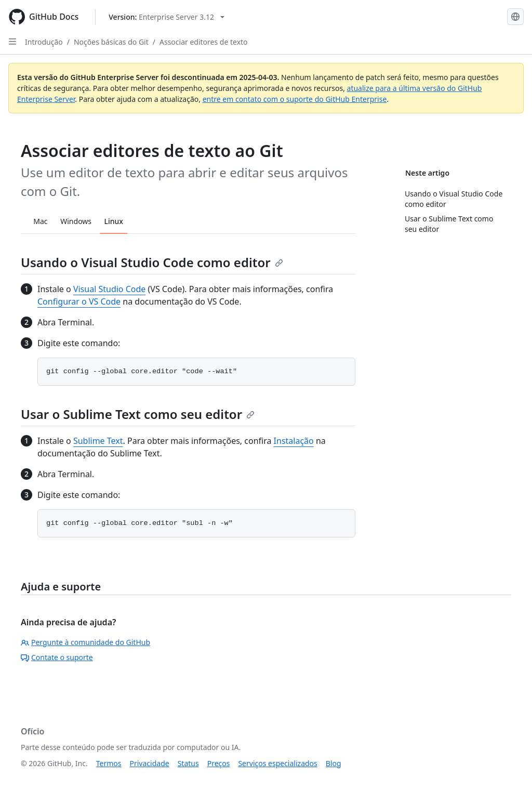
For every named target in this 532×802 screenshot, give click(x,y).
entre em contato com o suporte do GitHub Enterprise (295, 99)
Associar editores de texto (204, 42)
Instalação (294, 441)
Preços (219, 763)
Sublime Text (98, 441)
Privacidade (150, 763)
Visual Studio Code (109, 289)
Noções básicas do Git (111, 42)
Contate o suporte (57, 657)
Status (188, 763)
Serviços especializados (277, 763)
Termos (109, 763)
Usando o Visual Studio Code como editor (152, 262)
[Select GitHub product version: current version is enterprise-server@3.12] (167, 17)
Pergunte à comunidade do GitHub (85, 642)
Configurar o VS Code (79, 301)
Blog (334, 763)
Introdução (44, 42)
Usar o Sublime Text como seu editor (138, 414)
